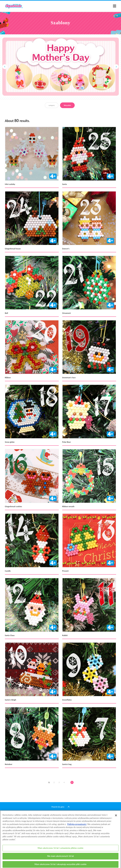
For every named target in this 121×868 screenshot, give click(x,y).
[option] (60, 67)
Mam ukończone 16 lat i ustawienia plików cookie (60, 851)
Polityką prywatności (77, 827)
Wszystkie (67, 105)
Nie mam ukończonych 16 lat (60, 859)
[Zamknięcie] (116, 818)
